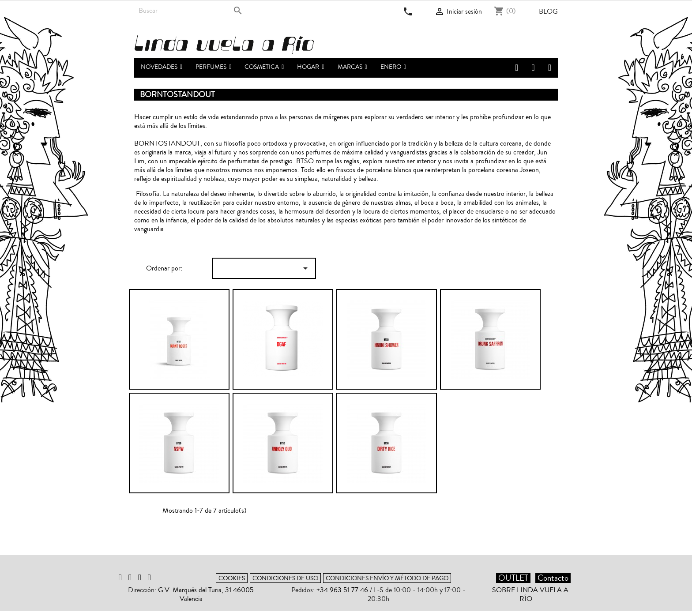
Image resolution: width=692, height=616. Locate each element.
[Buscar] (190, 11)
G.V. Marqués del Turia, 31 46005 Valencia (206, 594)
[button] (213, 68)
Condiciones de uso (285, 578)
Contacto (553, 578)
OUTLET (513, 578)
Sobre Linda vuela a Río (530, 594)
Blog (548, 11)
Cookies (232, 578)
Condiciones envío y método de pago (387, 578)
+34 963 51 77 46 (342, 590)
